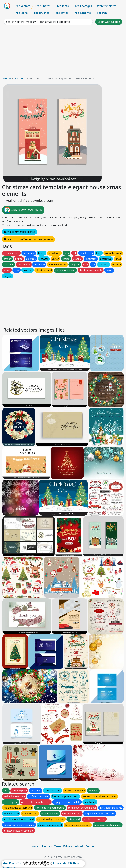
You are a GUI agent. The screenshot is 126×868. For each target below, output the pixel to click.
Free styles (61, 13)
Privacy (68, 846)
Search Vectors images (20, 22)
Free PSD (102, 13)
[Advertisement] (63, 52)
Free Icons (21, 13)
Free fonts (62, 6)
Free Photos (43, 6)
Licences (46, 846)
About (79, 846)
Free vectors (22, 6)
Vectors (19, 78)
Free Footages (83, 6)
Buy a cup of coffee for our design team (28, 239)
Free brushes (41, 13)
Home (7, 78)
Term (57, 846)
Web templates (107, 6)
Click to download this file (23, 210)
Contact (91, 846)
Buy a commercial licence (20, 232)
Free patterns (82, 13)
